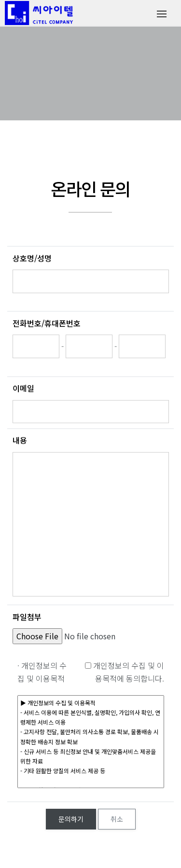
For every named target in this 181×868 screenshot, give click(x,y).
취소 (117, 819)
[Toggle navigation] (161, 13)
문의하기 (71, 819)
